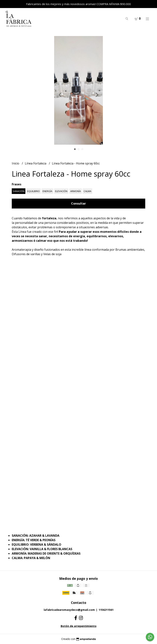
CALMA (87, 191)
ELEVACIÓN (61, 191)
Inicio (16, 163)
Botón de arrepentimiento (79, 626)
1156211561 (106, 610)
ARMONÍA (76, 191)
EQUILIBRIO (34, 191)
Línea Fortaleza (36, 163)
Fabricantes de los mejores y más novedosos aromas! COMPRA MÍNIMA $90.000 (78, 4)
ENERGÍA (47, 191)
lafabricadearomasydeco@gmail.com (69, 610)
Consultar (78, 203)
